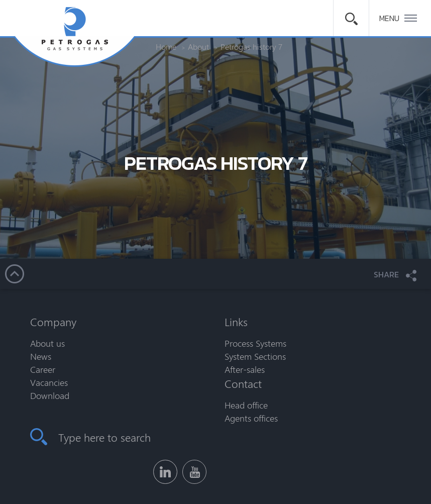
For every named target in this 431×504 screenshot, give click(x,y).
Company (53, 322)
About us (47, 343)
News (41, 356)
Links (236, 322)
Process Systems (255, 343)
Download (50, 395)
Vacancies (49, 382)
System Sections (255, 356)
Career (43, 369)
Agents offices (251, 418)
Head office (246, 405)
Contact (243, 383)
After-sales (245, 369)
